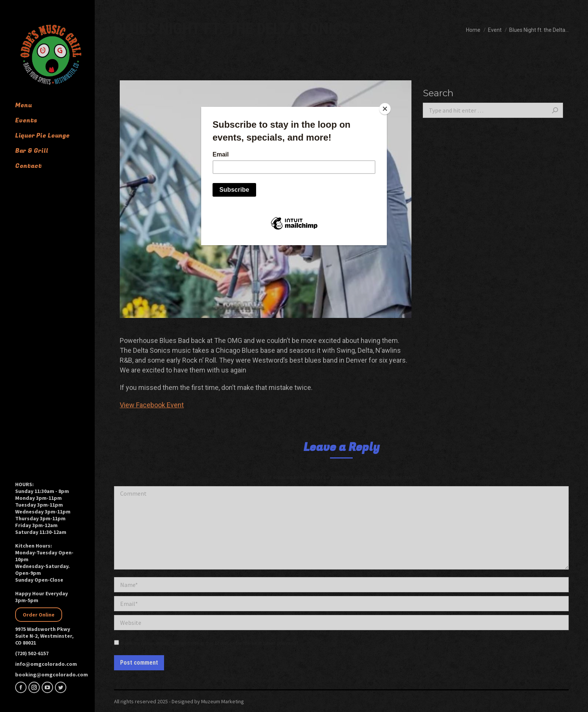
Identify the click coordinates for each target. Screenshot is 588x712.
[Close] (385, 109)
